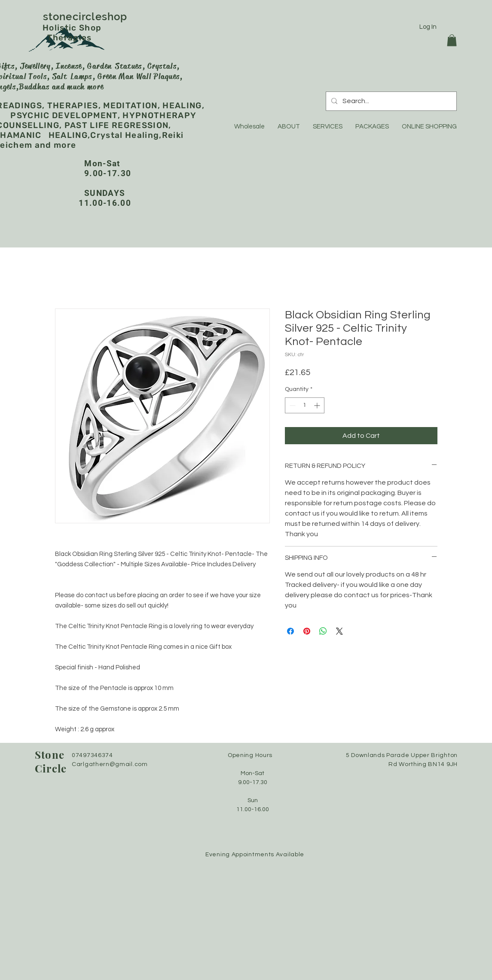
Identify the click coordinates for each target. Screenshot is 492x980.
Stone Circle (51, 761)
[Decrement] (292, 405)
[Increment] (318, 405)
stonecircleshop (105, 17)
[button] (452, 40)
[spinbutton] (305, 405)
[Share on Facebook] (290, 631)
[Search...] (390, 101)
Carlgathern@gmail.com (110, 764)
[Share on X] (339, 631)
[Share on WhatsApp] (323, 631)
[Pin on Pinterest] (307, 631)
